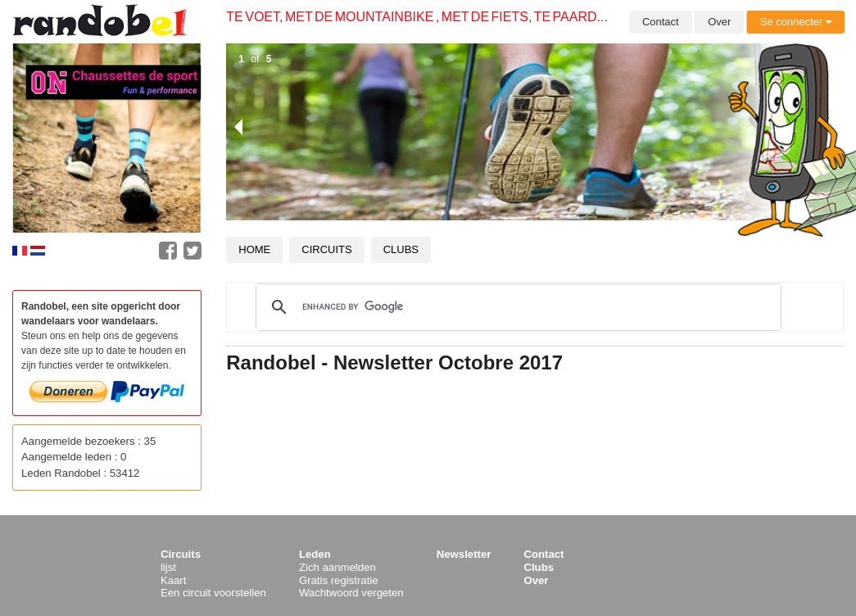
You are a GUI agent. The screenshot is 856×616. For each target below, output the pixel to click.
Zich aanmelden (337, 567)
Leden (315, 554)
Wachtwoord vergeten (351, 593)
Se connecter (796, 22)
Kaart (174, 580)
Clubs (401, 249)
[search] (516, 307)
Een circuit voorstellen (213, 593)
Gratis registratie (339, 580)
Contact (661, 22)
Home (254, 249)
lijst (168, 567)
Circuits (326, 249)
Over (719, 22)
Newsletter (464, 554)
